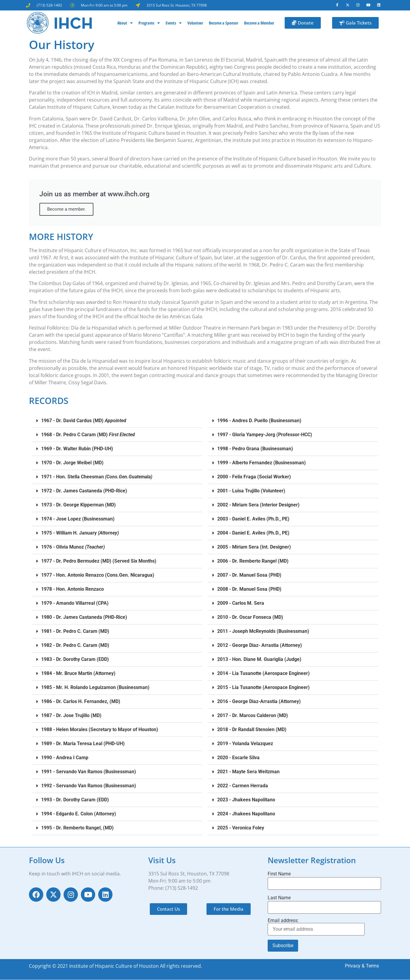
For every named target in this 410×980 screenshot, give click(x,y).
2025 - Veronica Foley (241, 828)
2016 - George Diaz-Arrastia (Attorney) (259, 702)
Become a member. (66, 209)
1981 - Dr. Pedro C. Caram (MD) (75, 631)
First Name (279, 874)
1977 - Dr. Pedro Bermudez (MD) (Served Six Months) (99, 561)
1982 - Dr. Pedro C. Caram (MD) (75, 646)
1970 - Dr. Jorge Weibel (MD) (72, 463)
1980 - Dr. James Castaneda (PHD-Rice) (84, 617)
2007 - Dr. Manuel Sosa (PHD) (249, 575)
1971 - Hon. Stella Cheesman (97, 477)
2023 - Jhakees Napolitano (246, 800)
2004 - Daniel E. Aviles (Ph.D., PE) (253, 533)
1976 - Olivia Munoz (73, 547)
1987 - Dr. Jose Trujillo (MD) (71, 716)
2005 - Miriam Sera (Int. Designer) (254, 547)
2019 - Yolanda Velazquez (245, 744)
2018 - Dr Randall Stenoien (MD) (252, 730)
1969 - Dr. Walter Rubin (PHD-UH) (77, 449)
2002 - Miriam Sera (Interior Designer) (258, 505)
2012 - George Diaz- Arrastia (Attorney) (260, 646)
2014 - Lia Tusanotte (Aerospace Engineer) (263, 674)
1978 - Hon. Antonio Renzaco (73, 589)
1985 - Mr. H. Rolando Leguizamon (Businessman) (95, 688)
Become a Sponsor (224, 23)
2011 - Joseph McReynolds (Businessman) (263, 631)
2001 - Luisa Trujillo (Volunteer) (251, 491)
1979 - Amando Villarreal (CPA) (75, 603)
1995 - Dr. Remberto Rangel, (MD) (77, 828)
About (125, 23)
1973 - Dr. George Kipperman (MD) (78, 505)
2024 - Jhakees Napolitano (246, 814)
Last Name (279, 898)
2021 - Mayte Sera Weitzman (248, 772)
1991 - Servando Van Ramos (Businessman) (89, 772)
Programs (149, 23)
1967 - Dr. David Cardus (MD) (84, 421)
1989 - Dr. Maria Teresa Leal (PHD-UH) (83, 744)
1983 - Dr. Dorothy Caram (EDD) (75, 660)
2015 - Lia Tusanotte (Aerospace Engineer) (263, 688)
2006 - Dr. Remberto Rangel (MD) (253, 561)
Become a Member (259, 23)
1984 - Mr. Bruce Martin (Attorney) (78, 674)
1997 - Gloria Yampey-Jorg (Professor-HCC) (265, 435)
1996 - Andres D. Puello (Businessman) (259, 421)
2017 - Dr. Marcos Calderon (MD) (253, 716)
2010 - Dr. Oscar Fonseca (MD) (250, 617)
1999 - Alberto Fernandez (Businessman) (262, 463)
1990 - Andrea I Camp (65, 758)
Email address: (316, 927)
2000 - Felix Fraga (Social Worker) (254, 477)
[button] (117, 421)
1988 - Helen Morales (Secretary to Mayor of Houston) (100, 730)
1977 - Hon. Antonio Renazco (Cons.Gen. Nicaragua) (98, 575)
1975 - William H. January (80, 533)
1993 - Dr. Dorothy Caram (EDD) (75, 800)
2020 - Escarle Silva (238, 758)
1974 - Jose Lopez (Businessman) (78, 519)
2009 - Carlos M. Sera (241, 603)
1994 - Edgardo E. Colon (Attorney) (79, 814)
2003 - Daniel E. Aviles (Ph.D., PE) (253, 519)
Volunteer (195, 23)
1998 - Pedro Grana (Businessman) (255, 449)
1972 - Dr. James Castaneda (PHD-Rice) (84, 491)
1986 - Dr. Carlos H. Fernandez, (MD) (81, 702)
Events (174, 23)
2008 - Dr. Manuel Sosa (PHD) (249, 589)
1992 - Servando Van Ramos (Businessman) (89, 786)
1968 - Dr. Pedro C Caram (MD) (88, 435)
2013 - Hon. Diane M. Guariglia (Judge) (259, 660)
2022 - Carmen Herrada (243, 786)
